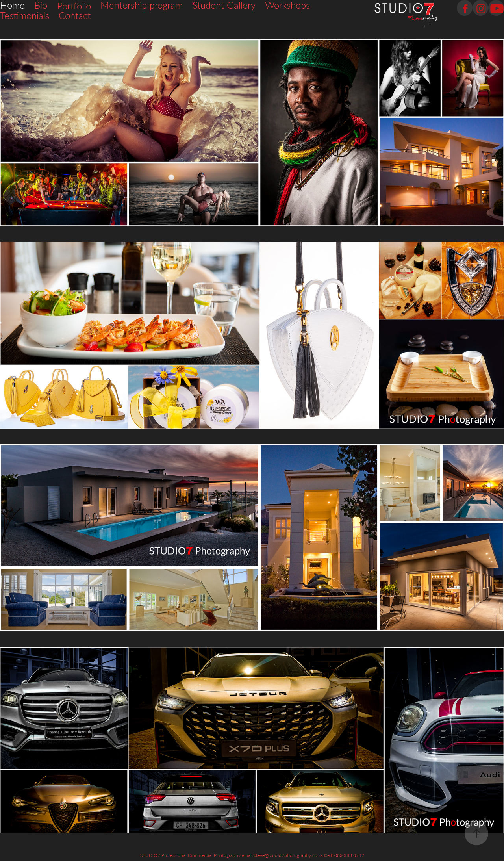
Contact (75, 15)
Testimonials (25, 15)
